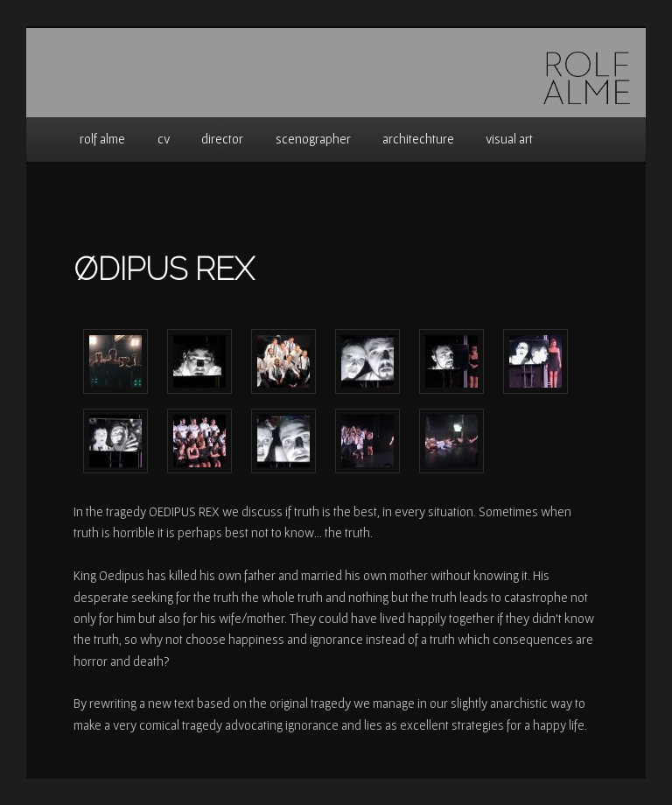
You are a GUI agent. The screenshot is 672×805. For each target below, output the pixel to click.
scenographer (313, 139)
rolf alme (102, 139)
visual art (509, 139)
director (222, 139)
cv (164, 139)
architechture (418, 139)
